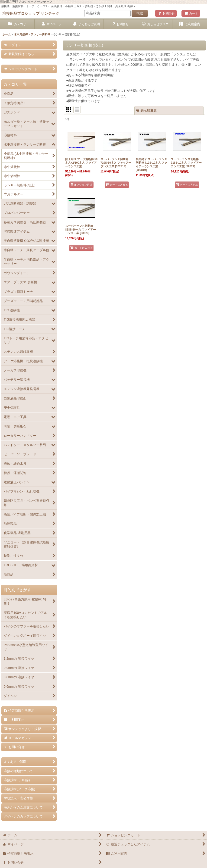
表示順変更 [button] (146, 110)
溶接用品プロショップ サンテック (31, 13)
